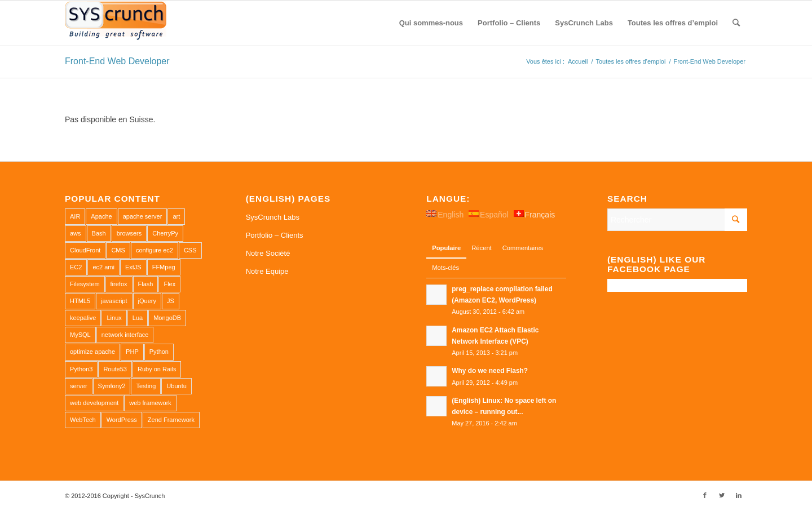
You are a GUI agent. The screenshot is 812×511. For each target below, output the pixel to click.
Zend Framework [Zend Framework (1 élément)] (171, 420)
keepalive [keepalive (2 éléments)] (83, 318)
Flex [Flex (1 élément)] (169, 284)
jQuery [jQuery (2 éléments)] (147, 301)
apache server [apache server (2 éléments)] (143, 216)
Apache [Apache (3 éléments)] (101, 216)
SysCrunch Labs (273, 217)
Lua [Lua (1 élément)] (138, 318)
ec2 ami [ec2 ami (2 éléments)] (103, 267)
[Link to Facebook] (705, 495)
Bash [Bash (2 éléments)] (99, 233)
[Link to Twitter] (722, 495)
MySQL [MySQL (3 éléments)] (80, 335)
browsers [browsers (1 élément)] (129, 233)
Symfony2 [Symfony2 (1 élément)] (112, 386)
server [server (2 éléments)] (79, 386)
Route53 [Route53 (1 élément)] (115, 369)
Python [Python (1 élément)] (159, 352)
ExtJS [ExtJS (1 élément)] (133, 267)
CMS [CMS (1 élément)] (118, 250)
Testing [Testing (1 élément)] (146, 386)
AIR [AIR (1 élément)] (75, 216)
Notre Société (268, 253)
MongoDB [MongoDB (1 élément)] (167, 318)
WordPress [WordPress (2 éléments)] (122, 420)
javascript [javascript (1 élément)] (114, 301)
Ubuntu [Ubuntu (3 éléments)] (176, 386)
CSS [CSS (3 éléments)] (190, 250)
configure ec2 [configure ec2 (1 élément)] (155, 250)
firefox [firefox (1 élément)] (119, 284)
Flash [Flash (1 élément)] (146, 284)
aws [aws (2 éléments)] (76, 233)
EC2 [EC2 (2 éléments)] (76, 267)
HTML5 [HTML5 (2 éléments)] (80, 301)
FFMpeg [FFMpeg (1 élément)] (164, 267)
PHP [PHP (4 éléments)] (132, 352)
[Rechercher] (736, 23)
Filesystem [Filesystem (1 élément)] (85, 284)
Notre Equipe (267, 271)
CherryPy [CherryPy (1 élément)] (165, 233)
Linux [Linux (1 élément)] (114, 318)
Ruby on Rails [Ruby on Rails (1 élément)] (157, 369)
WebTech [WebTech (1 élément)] (83, 420)
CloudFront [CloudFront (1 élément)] (85, 250)
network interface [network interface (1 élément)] (125, 335)
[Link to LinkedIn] (739, 495)
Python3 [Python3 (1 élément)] (81, 369)
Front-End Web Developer (117, 61)
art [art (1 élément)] (176, 216)
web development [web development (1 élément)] (94, 403)
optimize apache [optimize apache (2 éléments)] (92, 352)
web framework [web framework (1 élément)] (150, 403)
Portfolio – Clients (275, 235)
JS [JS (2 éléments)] (171, 301)
